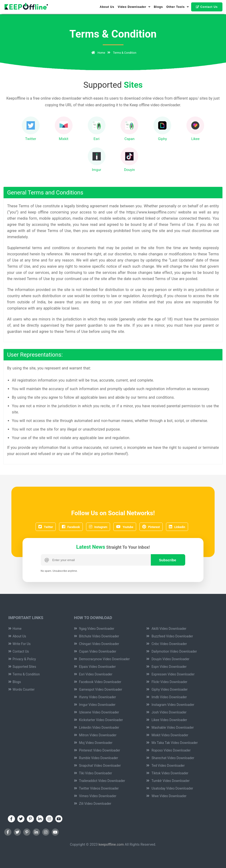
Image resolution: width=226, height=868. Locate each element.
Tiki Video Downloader (93, 773)
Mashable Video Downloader (170, 727)
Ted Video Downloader (165, 766)
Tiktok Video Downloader (167, 773)
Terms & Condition (24, 674)
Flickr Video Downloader (167, 682)
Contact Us (207, 7)
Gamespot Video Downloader (98, 689)
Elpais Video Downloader (95, 667)
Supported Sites (22, 667)
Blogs (158, 7)
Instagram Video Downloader (170, 705)
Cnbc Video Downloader (167, 644)
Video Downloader (134, 7)
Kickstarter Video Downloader (98, 720)
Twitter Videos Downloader (96, 788)
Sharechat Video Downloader (170, 758)
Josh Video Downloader (166, 712)
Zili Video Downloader (93, 804)
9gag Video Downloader (94, 629)
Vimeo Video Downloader (95, 796)
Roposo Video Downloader (168, 750)
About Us (107, 7)
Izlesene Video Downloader (97, 712)
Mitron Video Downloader (95, 735)
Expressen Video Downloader (170, 674)
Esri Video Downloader (93, 674)
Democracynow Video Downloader (102, 659)
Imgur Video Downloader (95, 705)
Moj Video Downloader (93, 743)
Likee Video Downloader (167, 720)
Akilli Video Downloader (166, 629)
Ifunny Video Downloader (95, 697)
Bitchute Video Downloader (97, 636)
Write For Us (19, 644)
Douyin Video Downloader (168, 659)
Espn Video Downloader (166, 667)
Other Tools (178, 7)
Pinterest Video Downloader (97, 750)
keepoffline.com (111, 844)
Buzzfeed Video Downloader (170, 636)
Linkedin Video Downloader (97, 727)
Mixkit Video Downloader (167, 735)
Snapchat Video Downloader (97, 766)
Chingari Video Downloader (97, 644)
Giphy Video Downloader (167, 689)
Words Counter (21, 689)
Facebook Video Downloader (98, 682)
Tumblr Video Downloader (168, 781)
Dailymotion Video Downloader (172, 651)
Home (97, 53)
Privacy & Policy (22, 659)
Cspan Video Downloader (95, 651)
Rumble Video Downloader (96, 758)
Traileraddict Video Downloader (100, 781)
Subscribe (168, 560)
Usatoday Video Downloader (170, 788)
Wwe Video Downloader (166, 796)
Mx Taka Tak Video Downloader (172, 743)
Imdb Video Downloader (166, 697)
